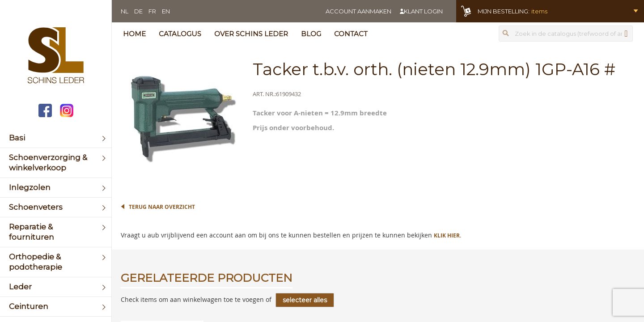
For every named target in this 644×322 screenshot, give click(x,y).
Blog (311, 34)
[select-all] (305, 300)
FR (152, 11)
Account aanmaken (358, 11)
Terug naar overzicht (162, 207)
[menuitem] (56, 138)
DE (138, 11)
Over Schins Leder (251, 34)
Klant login (423, 11)
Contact (351, 34)
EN (166, 11)
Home (134, 34)
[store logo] (56, 56)
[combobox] (566, 34)
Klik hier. (447, 235)
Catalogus (180, 34)
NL (125, 11)
